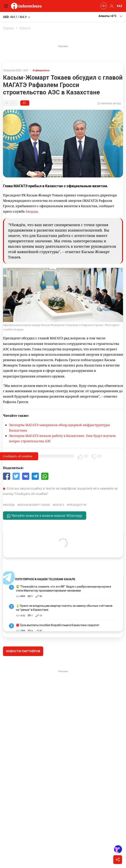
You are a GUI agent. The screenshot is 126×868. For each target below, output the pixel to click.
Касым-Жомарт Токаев (34, 505)
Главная (8, 28)
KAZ (120, 6)
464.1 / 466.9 (17, 17)
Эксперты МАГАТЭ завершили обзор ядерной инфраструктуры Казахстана (59, 428)
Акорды (32, 211)
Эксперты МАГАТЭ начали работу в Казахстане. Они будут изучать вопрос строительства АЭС (62, 438)
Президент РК (77, 505)
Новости (25, 28)
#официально (41, 70)
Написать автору (109, 103)
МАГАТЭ (59, 505)
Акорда (10, 505)
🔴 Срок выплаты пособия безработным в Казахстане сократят (58, 625)
